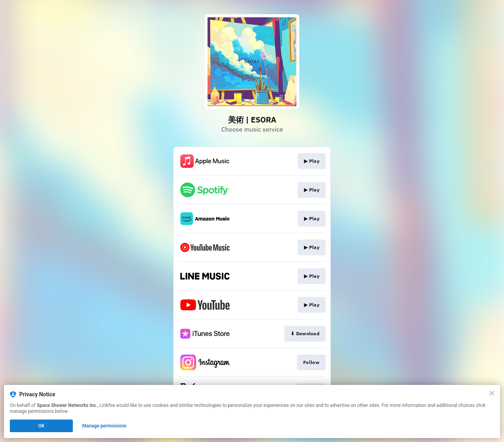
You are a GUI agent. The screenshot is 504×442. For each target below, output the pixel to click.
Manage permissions (105, 426)
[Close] (492, 393)
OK (41, 426)
